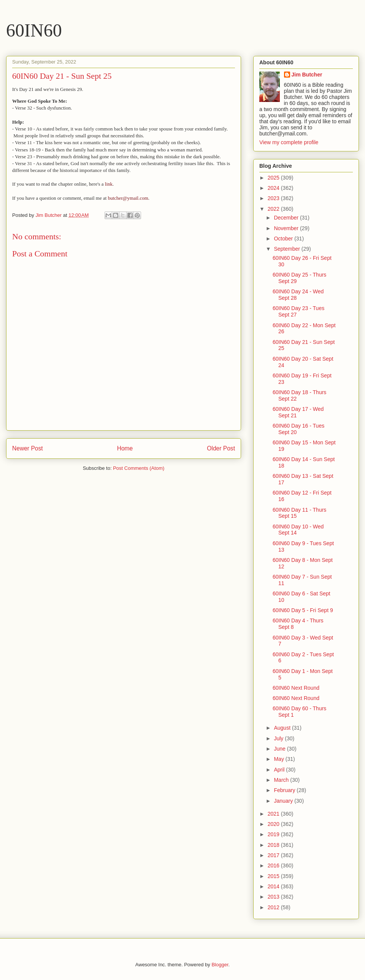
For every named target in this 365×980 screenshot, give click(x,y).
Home (125, 448)
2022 (274, 209)
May (279, 759)
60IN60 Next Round (296, 688)
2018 (274, 845)
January (284, 801)
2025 (274, 178)
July (279, 738)
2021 (274, 814)
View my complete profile (289, 142)
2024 (274, 188)
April (280, 770)
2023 (274, 198)
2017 (274, 855)
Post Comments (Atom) (139, 468)
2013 (274, 897)
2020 (274, 824)
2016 (274, 865)
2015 (274, 876)
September (287, 249)
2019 (274, 834)
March (282, 780)
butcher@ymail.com (128, 198)
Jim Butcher (307, 75)
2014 (274, 886)
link (109, 184)
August (283, 728)
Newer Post (28, 448)
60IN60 (34, 30)
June (280, 749)
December (287, 218)
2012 (274, 907)
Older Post (221, 448)
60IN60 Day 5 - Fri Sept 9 (303, 610)
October (284, 239)
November (287, 228)
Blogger (220, 965)
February (285, 790)
